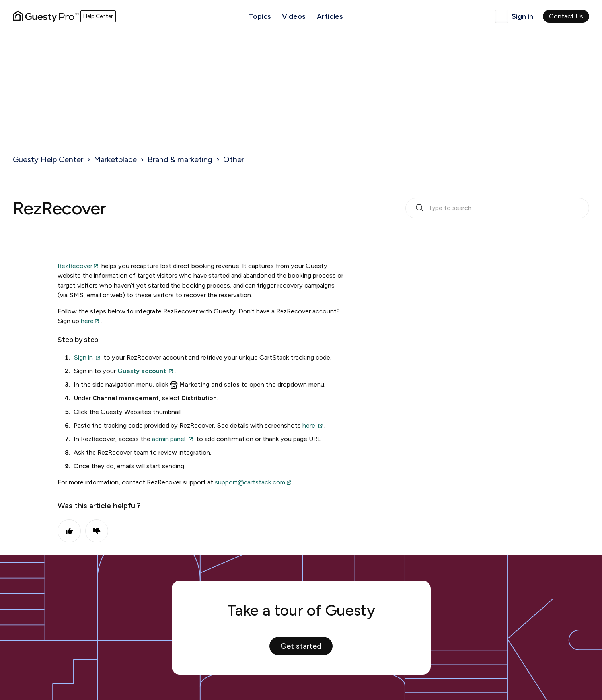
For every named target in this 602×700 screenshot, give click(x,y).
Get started (301, 646)
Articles (330, 16)
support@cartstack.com (250, 482)
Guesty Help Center (48, 159)
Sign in (83, 357)
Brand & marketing (180, 159)
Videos (294, 16)
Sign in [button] (522, 16)
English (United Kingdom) (502, 16)
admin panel (169, 439)
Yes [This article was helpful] (69, 531)
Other (234, 159)
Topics (260, 16)
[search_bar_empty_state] (497, 208)
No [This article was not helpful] (97, 531)
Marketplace (115, 159)
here (87, 321)
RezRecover (75, 266)
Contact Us (566, 16)
